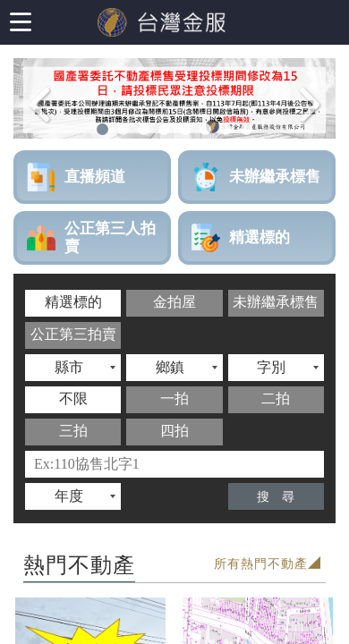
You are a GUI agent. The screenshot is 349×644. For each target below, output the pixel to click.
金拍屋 (174, 302)
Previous (38, 128)
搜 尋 (276, 497)
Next (315, 128)
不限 (73, 398)
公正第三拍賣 (73, 334)
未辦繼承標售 (276, 302)
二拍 (276, 398)
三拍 (73, 431)
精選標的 (73, 302)
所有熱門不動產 (261, 564)
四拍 (174, 431)
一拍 (174, 398)
